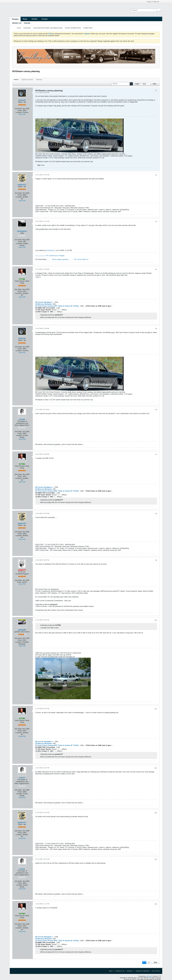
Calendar (27, 23)
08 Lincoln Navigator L (44, 302)
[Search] (144, 10)
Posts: (20, 110)
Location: (19, 112)
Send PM (22, 114)
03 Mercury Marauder (44, 304)
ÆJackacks (22, 231)
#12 (156, 768)
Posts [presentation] (16, 80)
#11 (156, 709)
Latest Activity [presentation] (27, 80)
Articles (34, 19)
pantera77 (22, 185)
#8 (156, 514)
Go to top (156, 971)
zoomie (22, 419)
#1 (156, 91)
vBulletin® (149, 976)
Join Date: (18, 109)
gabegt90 (22, 630)
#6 (156, 410)
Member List (17, 23)
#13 (156, 813)
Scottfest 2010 (88, 28)
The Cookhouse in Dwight (55, 256)
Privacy (130, 971)
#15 (156, 904)
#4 (156, 269)
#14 (156, 859)
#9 (156, 560)
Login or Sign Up (154, 2)
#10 (156, 620)
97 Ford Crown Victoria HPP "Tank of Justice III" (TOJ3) (57, 306)
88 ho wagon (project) (60, 259)
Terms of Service (143, 971)
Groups (45, 19)
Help (111, 971)
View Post (62, 625)
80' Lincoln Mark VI (81, 259)
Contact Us (120, 971)
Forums (15, 19)
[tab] (16, 80)
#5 (156, 329)
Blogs (25, 19)
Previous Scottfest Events (73, 28)
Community (27, 28)
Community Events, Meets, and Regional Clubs (48, 28)
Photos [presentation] (39, 80)
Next (155, 962)
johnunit (22, 100)
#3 (156, 222)
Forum (19, 28)
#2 (156, 175)
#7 (156, 454)
